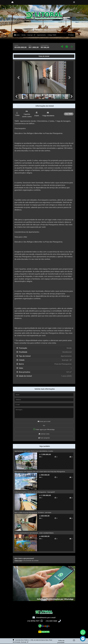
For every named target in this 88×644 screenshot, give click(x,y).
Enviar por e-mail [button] (44, 421)
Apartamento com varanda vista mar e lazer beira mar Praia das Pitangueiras (40, 472)
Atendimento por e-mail (44, 618)
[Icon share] (38, 30)
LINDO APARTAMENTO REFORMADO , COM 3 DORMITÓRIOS (34, 533)
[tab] (20, 56)
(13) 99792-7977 (37, 26)
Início (17, 35)
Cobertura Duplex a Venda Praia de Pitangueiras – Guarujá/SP (35, 492)
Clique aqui (18, 561)
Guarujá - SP (31, 35)
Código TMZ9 (52, 35)
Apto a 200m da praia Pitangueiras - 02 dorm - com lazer (33, 512)
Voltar (71, 35)
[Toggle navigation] (74, 2)
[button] (19, 78)
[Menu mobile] (12, 2)
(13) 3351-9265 (54, 26)
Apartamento (41, 35)
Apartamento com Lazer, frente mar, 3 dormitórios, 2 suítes (34, 451)
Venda (23, 35)
